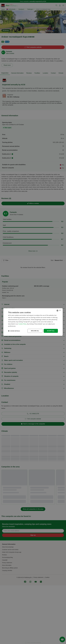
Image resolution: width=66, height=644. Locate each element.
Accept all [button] (51, 331)
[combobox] (57, 311)
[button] (14, 331)
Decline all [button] (35, 331)
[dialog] (33, 322)
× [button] (60, 310)
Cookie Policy (22, 324)
